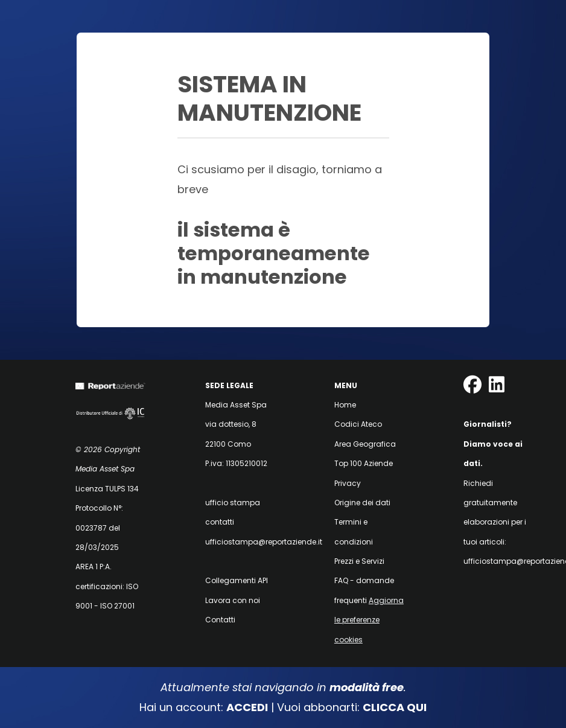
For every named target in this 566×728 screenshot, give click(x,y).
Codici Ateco (358, 424)
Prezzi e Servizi (359, 561)
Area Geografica (365, 444)
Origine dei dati (362, 503)
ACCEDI (247, 707)
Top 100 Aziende (364, 463)
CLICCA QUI (395, 707)
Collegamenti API (237, 580)
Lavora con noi (233, 600)
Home (345, 405)
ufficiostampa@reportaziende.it (264, 542)
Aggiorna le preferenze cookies (369, 620)
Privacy (348, 483)
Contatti (220, 620)
